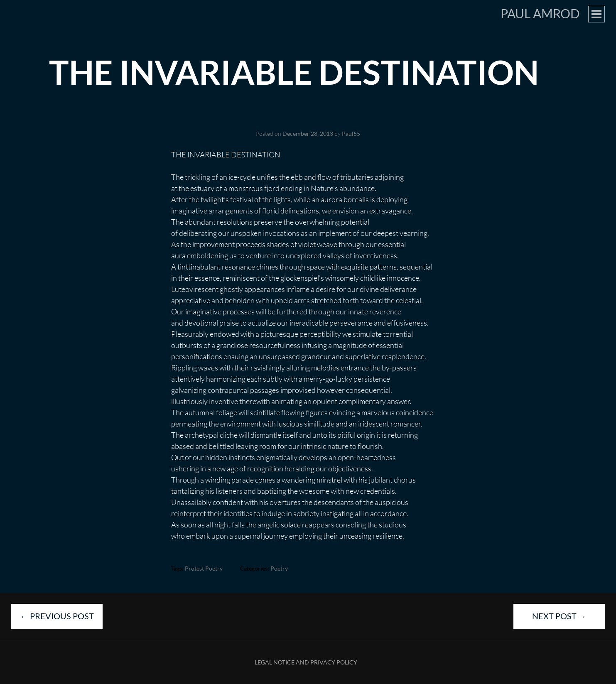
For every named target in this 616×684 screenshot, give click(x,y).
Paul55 (351, 134)
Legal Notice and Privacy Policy (306, 662)
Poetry (279, 568)
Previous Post (57, 616)
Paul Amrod (540, 13)
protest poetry (204, 568)
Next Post (559, 616)
